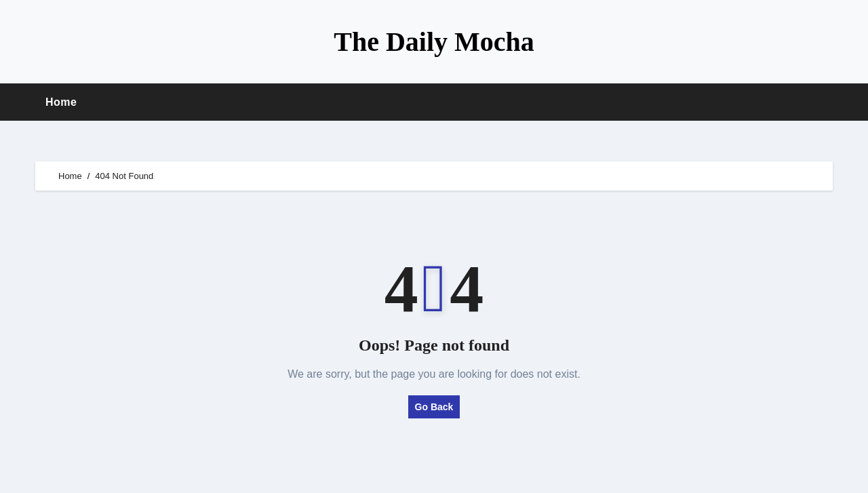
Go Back (434, 407)
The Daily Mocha (434, 42)
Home (61, 102)
